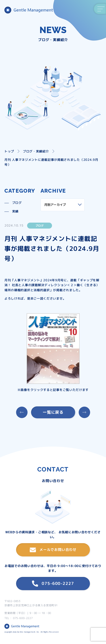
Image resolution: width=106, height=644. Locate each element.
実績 (15, 211)
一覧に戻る (53, 412)
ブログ (17, 203)
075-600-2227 (53, 584)
